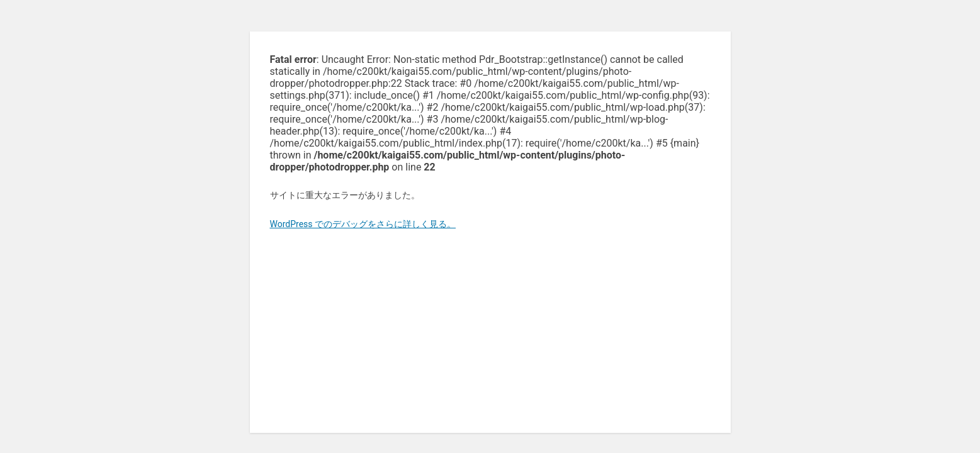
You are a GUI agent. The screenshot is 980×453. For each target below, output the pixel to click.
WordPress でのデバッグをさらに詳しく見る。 (363, 224)
